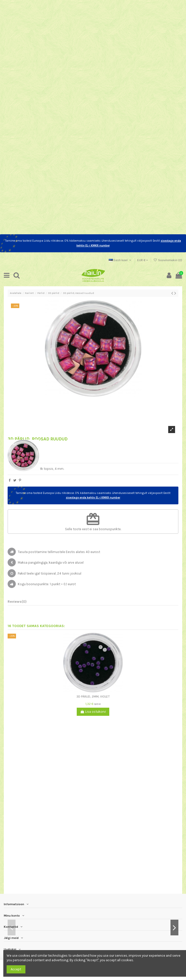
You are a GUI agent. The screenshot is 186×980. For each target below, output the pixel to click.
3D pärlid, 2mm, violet (93, 697)
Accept (16, 969)
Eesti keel (121, 260)
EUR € (143, 260)
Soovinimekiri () (168, 260)
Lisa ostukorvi (93, 712)
